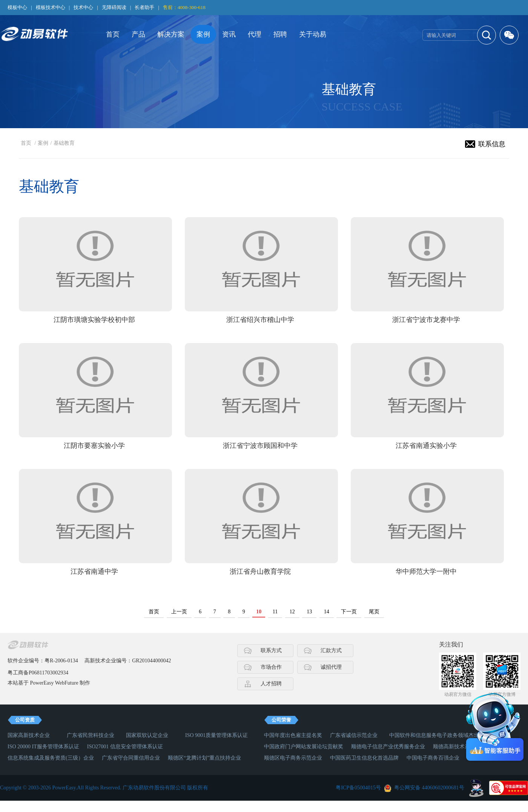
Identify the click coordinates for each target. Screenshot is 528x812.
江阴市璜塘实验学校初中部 (94, 320)
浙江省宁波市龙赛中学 (426, 320)
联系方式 (271, 650)
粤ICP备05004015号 (358, 788)
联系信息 (492, 144)
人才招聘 (271, 684)
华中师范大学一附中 (426, 571)
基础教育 (64, 143)
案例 (203, 34)
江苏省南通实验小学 (426, 446)
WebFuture (67, 683)
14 (327, 612)
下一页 (349, 612)
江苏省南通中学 (94, 571)
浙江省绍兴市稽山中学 (260, 320)
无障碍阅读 (114, 7)
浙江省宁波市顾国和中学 (260, 446)
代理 (255, 34)
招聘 (280, 34)
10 (259, 612)
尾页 (374, 612)
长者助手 (144, 7)
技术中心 (83, 7)
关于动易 (313, 34)
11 (275, 612)
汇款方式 (331, 650)
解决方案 (171, 34)
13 (309, 612)
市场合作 (271, 667)
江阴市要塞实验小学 (94, 446)
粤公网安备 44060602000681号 (429, 788)
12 (292, 612)
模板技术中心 (51, 7)
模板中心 (17, 7)
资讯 (229, 34)
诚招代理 (331, 667)
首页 (113, 34)
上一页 (179, 612)
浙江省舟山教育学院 (260, 571)
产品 (138, 34)
